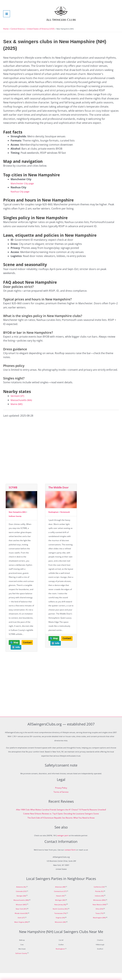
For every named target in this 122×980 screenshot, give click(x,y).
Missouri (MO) (21, 912)
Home (6, 36)
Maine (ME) (17, 411)
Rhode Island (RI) (21, 920)
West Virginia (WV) (21, 929)
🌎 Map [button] (14, 649)
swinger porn (63, 842)
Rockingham (53, 519)
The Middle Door (59, 494)
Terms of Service (61, 799)
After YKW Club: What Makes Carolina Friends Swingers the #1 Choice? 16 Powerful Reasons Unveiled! (61, 817)
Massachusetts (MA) (23, 407)
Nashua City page (21, 198)
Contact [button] (27, 649)
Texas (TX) (99, 920)
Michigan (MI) (60, 907)
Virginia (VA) (60, 925)
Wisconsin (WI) (60, 929)
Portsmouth (65, 519)
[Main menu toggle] (7, 17)
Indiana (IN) (99, 903)
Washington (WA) (99, 925)
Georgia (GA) (21, 903)
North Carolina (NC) (60, 916)
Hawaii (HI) (60, 903)
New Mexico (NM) (99, 912)
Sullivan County (15, 523)
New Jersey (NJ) (60, 912)
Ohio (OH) (99, 916)
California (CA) (99, 894)
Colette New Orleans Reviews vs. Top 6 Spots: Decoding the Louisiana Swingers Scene (61, 821)
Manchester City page (24, 190)
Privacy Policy (61, 795)
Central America (17, 36)
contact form (70, 857)
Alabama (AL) (21, 894)
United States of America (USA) (38, 36)
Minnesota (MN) (99, 907)
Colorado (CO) (21, 898)
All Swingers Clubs (61, 26)
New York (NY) (21, 916)
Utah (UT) (21, 925)
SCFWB (13, 494)
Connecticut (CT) (60, 898)
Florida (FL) (99, 898)
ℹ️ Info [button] (16, 654)
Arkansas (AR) (60, 894)
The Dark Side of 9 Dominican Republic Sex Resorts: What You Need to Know (61, 825)
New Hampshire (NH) (17, 519)
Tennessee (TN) (60, 920)
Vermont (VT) (19, 403)
